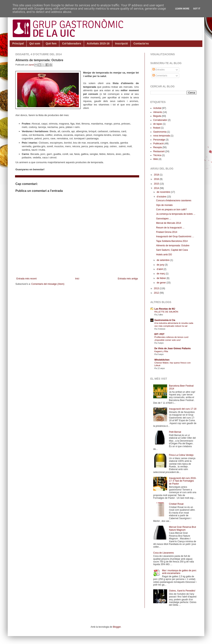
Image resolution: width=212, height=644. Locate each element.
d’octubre (162, 197)
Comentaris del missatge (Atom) (48, 284)
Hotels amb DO (164, 255)
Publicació (159, 144)
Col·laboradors (72, 43)
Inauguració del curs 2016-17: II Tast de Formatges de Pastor (183, 481)
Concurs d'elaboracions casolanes (174, 200)
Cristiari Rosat (176, 504)
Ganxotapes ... (164, 219)
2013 (157, 288)
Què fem (51, 43)
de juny (161, 265)
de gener (162, 283)
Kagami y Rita (161, 351)
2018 (157, 175)
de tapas (158, 124)
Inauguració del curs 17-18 (183, 409)
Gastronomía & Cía (165, 320)
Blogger (117, 627)
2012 (157, 293)
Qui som (35, 43)
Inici (77, 279)
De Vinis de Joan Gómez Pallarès (173, 348)
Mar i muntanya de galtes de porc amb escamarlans (179, 572)
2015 (157, 184)
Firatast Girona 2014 (167, 232)
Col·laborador (160, 120)
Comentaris (160, 76)
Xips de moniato (164, 205)
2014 (157, 188)
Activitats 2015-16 (98, 43)
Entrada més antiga (128, 279)
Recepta (158, 147)
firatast (157, 128)
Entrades (159, 70)
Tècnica (157, 155)
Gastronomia (160, 132)
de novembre (164, 192)
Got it (197, 9)
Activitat (157, 108)
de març (161, 274)
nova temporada (162, 136)
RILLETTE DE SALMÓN (166, 312)
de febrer (162, 278)
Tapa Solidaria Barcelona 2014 (172, 241)
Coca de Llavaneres (164, 553)
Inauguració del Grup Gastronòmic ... (175, 236)
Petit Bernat (175, 432)
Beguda (157, 116)
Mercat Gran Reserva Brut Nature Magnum (183, 528)
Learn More (182, 9)
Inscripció (121, 43)
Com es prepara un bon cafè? (171, 210)
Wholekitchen (162, 360)
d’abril (160, 269)
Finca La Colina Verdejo (181, 455)
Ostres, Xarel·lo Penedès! (182, 591)
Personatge (159, 140)
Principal (18, 43)
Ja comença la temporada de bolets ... (176, 214)
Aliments (158, 112)
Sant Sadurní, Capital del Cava (172, 250)
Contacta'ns (141, 43)
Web (156, 159)
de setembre (163, 260)
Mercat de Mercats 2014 (169, 223)
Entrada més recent (26, 279)
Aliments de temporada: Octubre (173, 246)
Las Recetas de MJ (165, 309)
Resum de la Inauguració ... (170, 228)
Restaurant (159, 151)
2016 (157, 179)
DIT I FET (159, 334)
